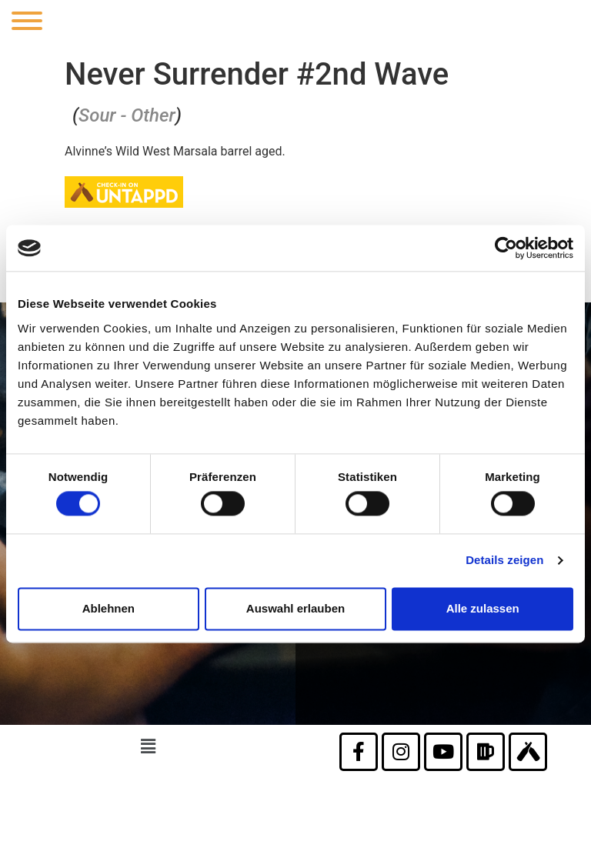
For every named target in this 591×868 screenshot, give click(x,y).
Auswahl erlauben (295, 608)
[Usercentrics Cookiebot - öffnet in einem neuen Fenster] (506, 248)
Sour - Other (127, 115)
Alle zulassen (483, 608)
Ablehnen (109, 608)
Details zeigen (504, 561)
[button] (148, 747)
